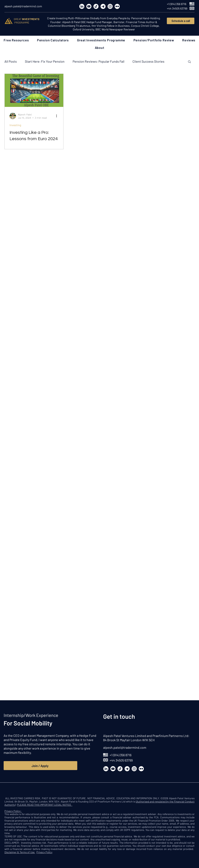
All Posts (11, 61)
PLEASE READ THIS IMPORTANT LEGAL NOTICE (45, 805)
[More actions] (58, 116)
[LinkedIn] (82, 6)
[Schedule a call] (181, 21)
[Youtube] (89, 6)
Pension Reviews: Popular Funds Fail (98, 61)
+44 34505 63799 (121, 760)
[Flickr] (117, 6)
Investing (15, 125)
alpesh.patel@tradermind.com (125, 747)
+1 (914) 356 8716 (121, 755)
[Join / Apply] (40, 766)
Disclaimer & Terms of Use (20, 852)
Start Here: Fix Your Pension (45, 61)
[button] (16, 40)
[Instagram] (110, 6)
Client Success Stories (148, 61)
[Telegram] (103, 6)
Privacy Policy (44, 852)
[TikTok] (96, 6)
